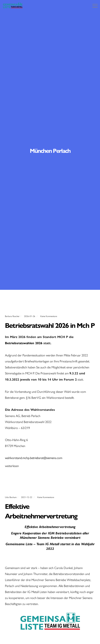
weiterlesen (12, 466)
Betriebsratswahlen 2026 (24, 343)
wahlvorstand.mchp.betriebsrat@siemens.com (34, 458)
